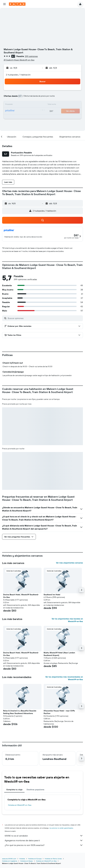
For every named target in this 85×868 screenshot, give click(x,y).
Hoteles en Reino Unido (53, 859)
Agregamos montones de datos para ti (44, 840)
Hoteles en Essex (27, 861)
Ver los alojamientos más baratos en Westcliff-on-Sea (67, 620)
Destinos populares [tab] (35, 790)
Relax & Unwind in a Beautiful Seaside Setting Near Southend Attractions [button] (20, 712)
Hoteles (22, 859)
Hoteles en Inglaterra (10, 861)
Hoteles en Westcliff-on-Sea (20, 805)
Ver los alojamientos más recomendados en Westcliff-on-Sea (64, 678)
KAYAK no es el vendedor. (44, 836)
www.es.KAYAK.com (9, 859)
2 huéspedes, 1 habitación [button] (18, 75)
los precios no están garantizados (61, 828)
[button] (4, 4)
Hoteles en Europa (35, 859)
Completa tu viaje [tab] (14, 790)
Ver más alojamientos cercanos (69, 563)
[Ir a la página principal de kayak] (17, 4)
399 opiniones (31, 56)
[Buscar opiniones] (45, 318)
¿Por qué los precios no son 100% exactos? (44, 845)
